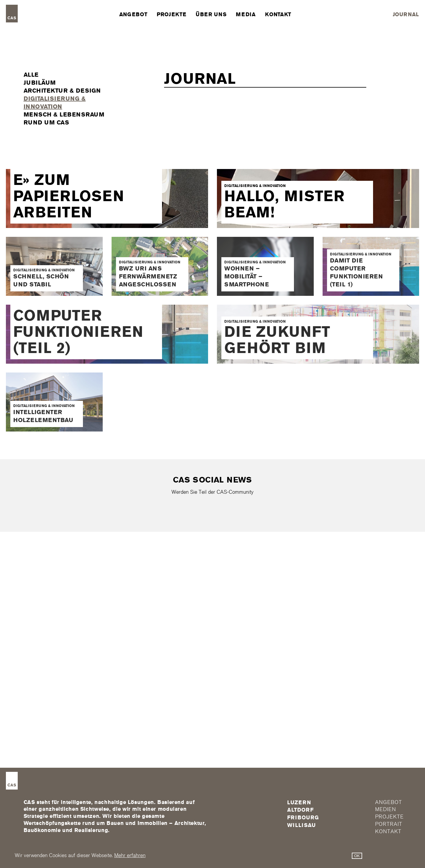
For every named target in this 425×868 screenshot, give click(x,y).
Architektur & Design (62, 91)
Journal (406, 14)
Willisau (301, 825)
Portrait (389, 824)
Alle (31, 75)
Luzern (299, 803)
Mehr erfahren (130, 855)
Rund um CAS (46, 122)
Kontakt (278, 14)
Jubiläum (40, 83)
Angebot (133, 14)
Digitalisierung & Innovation (55, 102)
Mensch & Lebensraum (64, 114)
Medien (385, 810)
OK (357, 856)
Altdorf (300, 810)
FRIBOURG (303, 818)
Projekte (171, 14)
